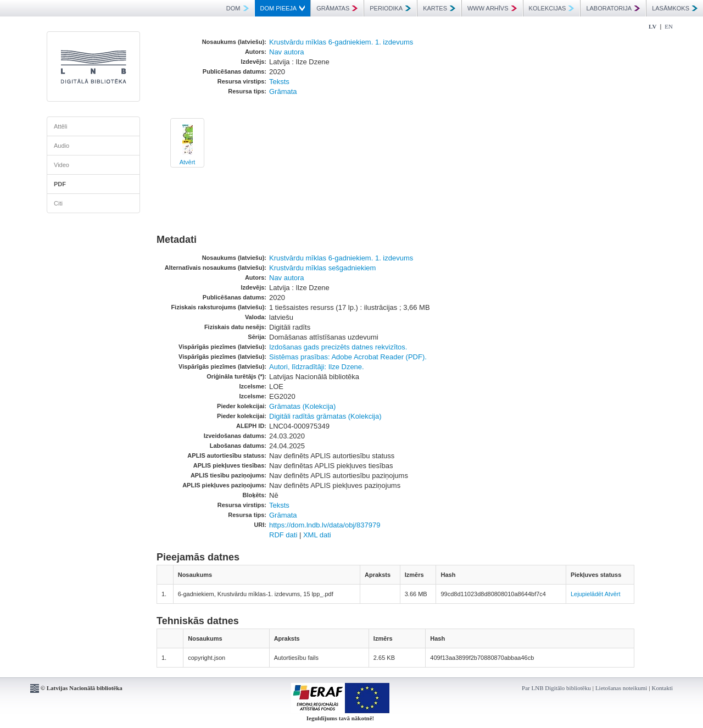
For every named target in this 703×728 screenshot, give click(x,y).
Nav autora (287, 52)
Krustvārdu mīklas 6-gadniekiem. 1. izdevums (341, 42)
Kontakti (663, 688)
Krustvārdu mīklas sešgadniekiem (322, 268)
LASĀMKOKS (675, 8)
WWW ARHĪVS (492, 8)
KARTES (439, 8)
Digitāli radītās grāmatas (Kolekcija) (325, 416)
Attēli (60, 126)
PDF (60, 184)
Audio (62, 146)
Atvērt (188, 162)
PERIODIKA (390, 8)
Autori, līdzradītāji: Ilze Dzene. (317, 367)
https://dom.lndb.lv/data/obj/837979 (325, 525)
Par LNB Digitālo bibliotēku (556, 688)
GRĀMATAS (337, 8)
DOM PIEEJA (283, 8)
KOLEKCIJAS (552, 8)
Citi (58, 203)
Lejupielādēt (587, 594)
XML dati (317, 535)
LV (652, 26)
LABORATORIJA (613, 8)
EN (669, 26)
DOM (238, 8)
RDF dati (283, 535)
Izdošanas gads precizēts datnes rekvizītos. (338, 347)
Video (62, 165)
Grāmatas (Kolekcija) (302, 406)
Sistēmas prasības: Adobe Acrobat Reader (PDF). (348, 357)
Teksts (279, 82)
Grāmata (283, 91)
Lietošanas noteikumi (621, 688)
